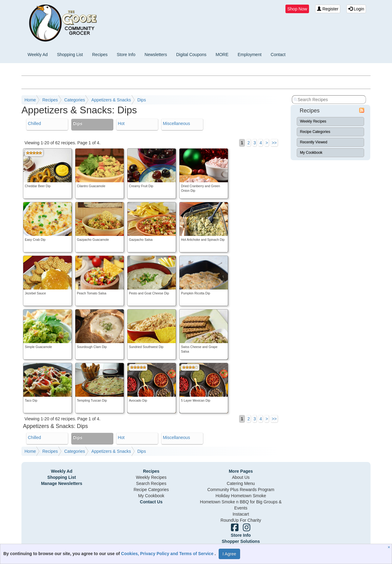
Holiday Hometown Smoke (241, 496)
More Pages (241, 471)
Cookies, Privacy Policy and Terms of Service (168, 554)
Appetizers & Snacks (111, 100)
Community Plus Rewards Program (241, 490)
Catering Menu (241, 483)
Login (356, 9)
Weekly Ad (38, 55)
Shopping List (70, 55)
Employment (250, 55)
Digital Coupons (191, 55)
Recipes (100, 55)
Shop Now (297, 9)
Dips (141, 100)
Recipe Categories (315, 132)
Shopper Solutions (241, 541)
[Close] (390, 547)
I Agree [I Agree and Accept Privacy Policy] (229, 554)
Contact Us (151, 502)
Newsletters (156, 55)
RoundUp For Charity (241, 520)
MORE (222, 55)
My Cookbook (311, 153)
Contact (278, 55)
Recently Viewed (314, 142)
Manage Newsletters (62, 483)
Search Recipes (151, 483)
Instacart (241, 514)
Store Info (126, 55)
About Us (241, 477)
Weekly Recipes (313, 121)
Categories (75, 100)
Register (328, 9)
